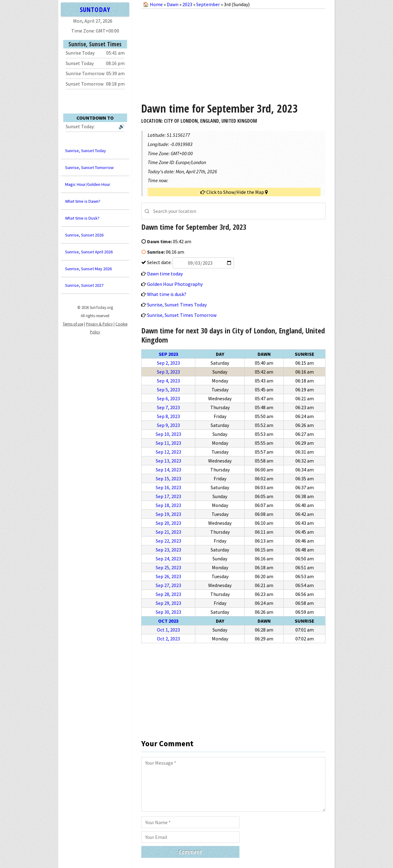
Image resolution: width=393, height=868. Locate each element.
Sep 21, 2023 (168, 532)
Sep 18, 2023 (168, 505)
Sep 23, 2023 (168, 550)
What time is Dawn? (83, 201)
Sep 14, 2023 (168, 470)
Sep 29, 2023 (168, 603)
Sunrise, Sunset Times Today (177, 305)
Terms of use (73, 324)
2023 (187, 4)
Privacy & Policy (99, 324)
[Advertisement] (233, 53)
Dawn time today (165, 274)
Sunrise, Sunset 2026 (84, 235)
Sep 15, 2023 (168, 478)
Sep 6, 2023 (168, 398)
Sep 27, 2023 (168, 585)
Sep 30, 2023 (168, 612)
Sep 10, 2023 (168, 434)
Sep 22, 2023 (168, 541)
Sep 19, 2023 (168, 514)
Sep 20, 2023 (168, 523)
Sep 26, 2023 (168, 576)
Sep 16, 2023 (168, 487)
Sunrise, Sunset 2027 (84, 285)
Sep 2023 (168, 354)
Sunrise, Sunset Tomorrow (89, 167)
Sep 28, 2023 (168, 594)
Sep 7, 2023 (168, 407)
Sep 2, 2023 (168, 363)
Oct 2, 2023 (168, 639)
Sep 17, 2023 (168, 496)
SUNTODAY (95, 9)
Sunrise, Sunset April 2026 (89, 252)
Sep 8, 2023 (168, 416)
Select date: (190, 262)
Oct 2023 (168, 621)
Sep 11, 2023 (168, 443)
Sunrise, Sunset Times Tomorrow (182, 315)
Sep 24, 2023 (168, 559)
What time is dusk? (167, 294)
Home (156, 4)
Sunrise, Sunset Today (86, 151)
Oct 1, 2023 (168, 630)
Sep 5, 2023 (168, 390)
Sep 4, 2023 (168, 381)
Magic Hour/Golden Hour (88, 184)
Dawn (173, 4)
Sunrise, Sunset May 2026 (88, 269)
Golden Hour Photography (175, 284)
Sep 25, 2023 (168, 567)
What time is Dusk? (82, 218)
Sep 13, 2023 (168, 461)
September (208, 4)
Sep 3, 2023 (168, 372)
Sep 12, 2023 (168, 452)
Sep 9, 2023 (168, 425)
